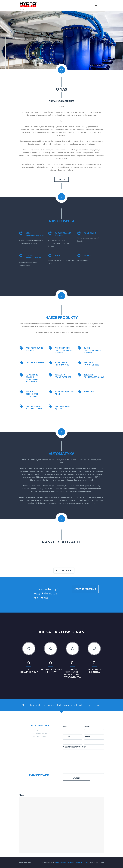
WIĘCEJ (62, 179)
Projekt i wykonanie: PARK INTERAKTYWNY (72, 862)
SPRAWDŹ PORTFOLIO (85, 589)
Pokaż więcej (64, 570)
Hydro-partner (25, 862)
